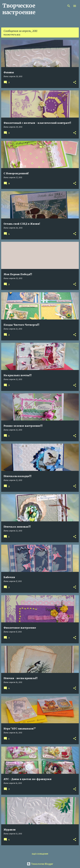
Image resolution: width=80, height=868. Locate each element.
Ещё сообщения (40, 854)
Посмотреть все (12, 35)
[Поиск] (69, 6)
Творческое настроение (19, 9)
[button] (75, 82)
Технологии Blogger (40, 864)
